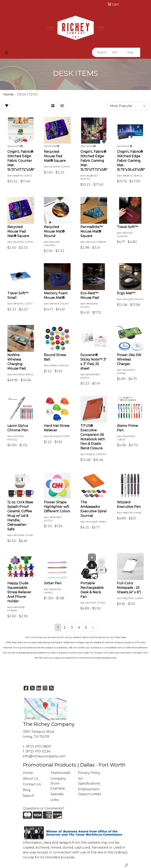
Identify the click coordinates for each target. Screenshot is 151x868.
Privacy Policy (89, 773)
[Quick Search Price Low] (118, 52)
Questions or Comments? (44, 808)
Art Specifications (89, 781)
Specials (57, 794)
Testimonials (60, 773)
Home (28, 773)
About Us (31, 779)
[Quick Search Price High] (133, 52)
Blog (27, 790)
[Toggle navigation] (6, 52)
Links (54, 800)
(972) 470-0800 (38, 746)
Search (29, 796)
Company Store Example (58, 783)
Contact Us (32, 784)
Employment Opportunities (89, 792)
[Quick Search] (101, 52)
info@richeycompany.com (44, 756)
